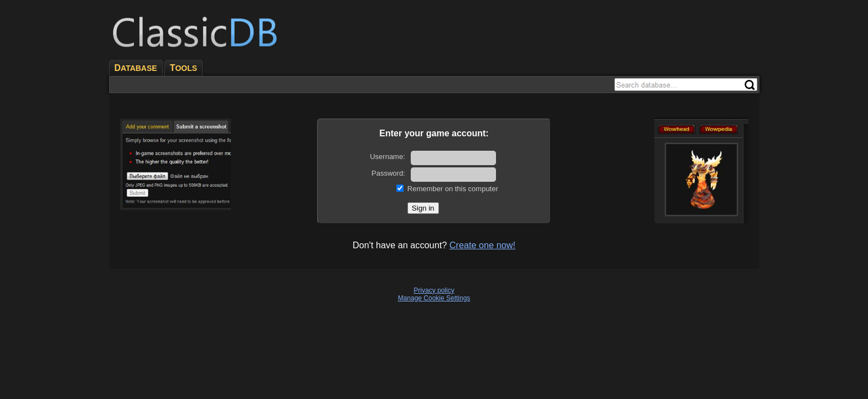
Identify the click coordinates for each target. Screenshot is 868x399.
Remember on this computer (453, 189)
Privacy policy (434, 290)
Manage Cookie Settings (434, 298)
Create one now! (482, 245)
